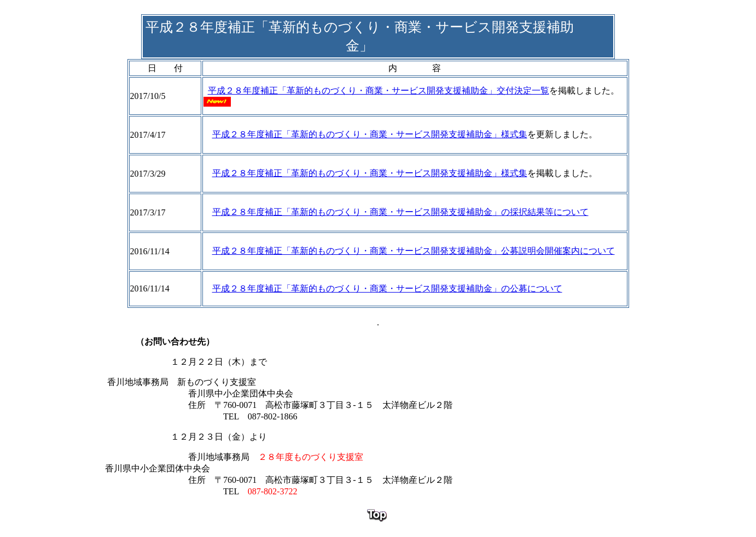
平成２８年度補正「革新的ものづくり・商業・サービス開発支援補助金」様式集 (370, 134)
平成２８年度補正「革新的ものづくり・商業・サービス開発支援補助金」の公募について (387, 288)
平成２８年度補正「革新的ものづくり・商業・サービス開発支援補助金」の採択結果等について (400, 212)
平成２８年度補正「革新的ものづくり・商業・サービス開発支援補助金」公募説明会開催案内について (414, 251)
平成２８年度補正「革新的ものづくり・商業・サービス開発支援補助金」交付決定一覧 (379, 91)
